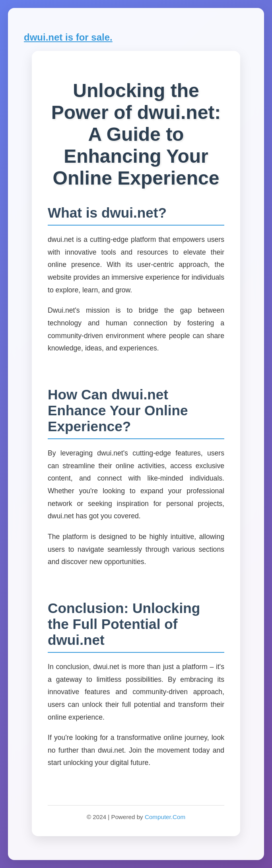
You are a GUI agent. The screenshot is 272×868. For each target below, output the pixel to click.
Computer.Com (165, 817)
